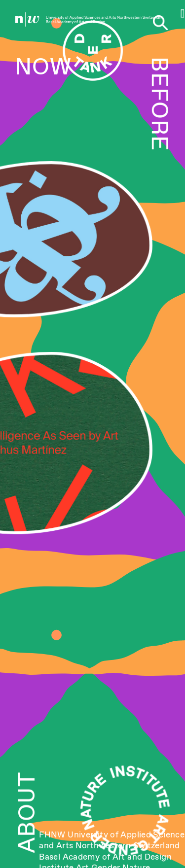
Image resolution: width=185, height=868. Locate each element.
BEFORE (160, 104)
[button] (183, 13)
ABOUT (26, 813)
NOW (43, 66)
